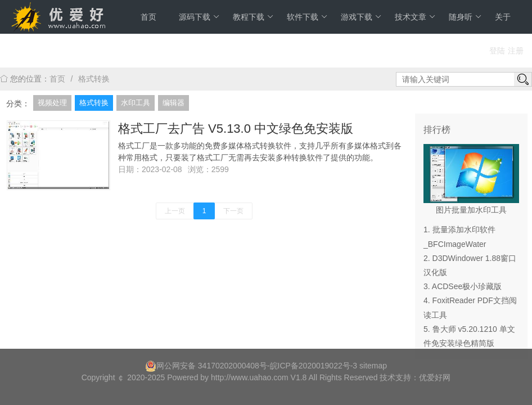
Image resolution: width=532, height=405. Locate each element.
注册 (516, 51)
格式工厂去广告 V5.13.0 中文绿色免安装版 (236, 129)
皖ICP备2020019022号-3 (314, 366)
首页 (148, 17)
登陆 (497, 51)
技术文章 (415, 17)
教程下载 (253, 17)
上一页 (175, 211)
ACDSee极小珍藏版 (467, 286)
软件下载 (307, 17)
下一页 (233, 211)
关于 (503, 17)
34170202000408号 (233, 366)
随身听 (465, 17)
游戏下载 (361, 17)
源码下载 (199, 17)
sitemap (373, 366)
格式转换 (94, 79)
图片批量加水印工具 (471, 210)
